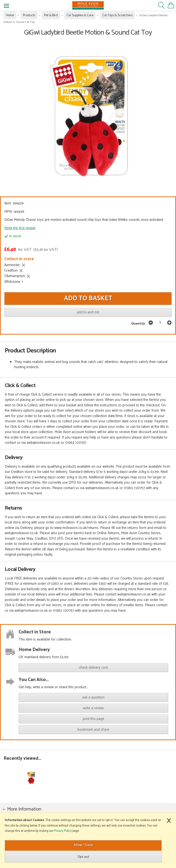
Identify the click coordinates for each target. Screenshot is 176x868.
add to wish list (88, 312)
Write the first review (20, 228)
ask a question (93, 697)
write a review (93, 708)
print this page (93, 719)
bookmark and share (93, 730)
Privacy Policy (63, 831)
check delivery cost (93, 668)
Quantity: (138, 324)
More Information (24, 809)
